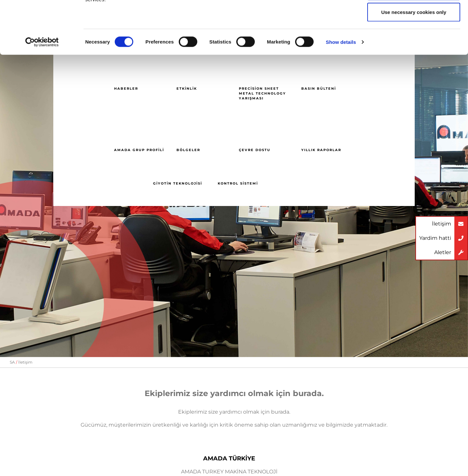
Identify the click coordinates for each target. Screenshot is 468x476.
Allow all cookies (414, 17)
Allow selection (414, 39)
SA (12, 362)
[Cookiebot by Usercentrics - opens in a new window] (42, 90)
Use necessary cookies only (414, 60)
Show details (341, 90)
